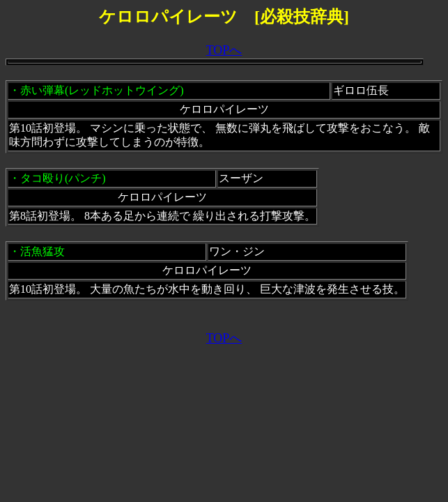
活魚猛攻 (43, 251)
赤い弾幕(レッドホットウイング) (102, 90)
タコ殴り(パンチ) (63, 178)
